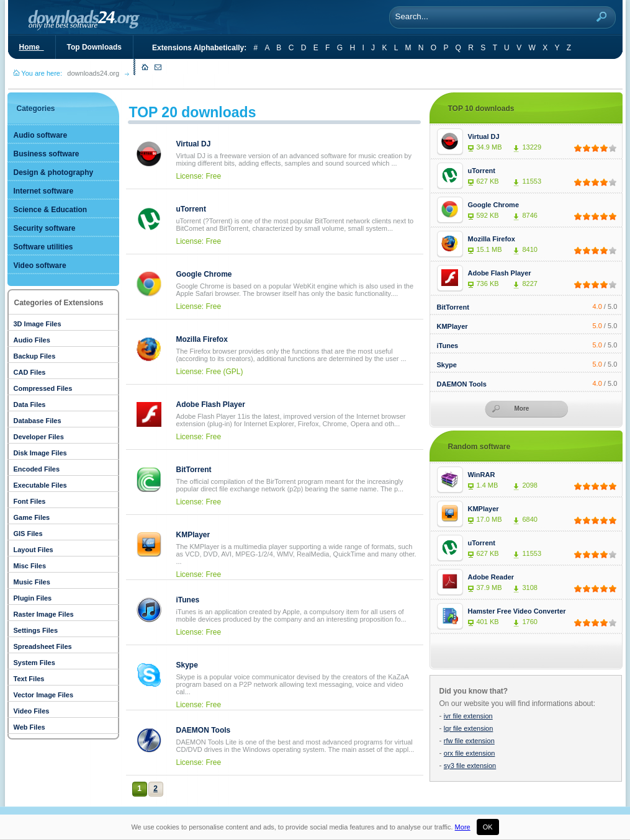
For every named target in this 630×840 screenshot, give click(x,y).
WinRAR (482, 475)
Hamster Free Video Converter (517, 611)
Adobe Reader (491, 577)
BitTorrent (194, 470)
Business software (47, 154)
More (463, 827)
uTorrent (191, 209)
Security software (45, 228)
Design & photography (54, 172)
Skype (187, 665)
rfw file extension (469, 741)
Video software (40, 266)
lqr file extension (469, 728)
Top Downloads (94, 47)
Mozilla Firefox (202, 339)
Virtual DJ (194, 144)
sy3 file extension (470, 766)
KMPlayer (193, 535)
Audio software (41, 135)
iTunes (188, 600)
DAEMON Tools (204, 730)
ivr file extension (468, 716)
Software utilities (43, 247)
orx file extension (470, 753)
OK (488, 827)
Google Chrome (204, 274)
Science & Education (51, 210)
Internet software (44, 191)
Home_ (32, 47)
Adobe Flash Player (211, 404)
